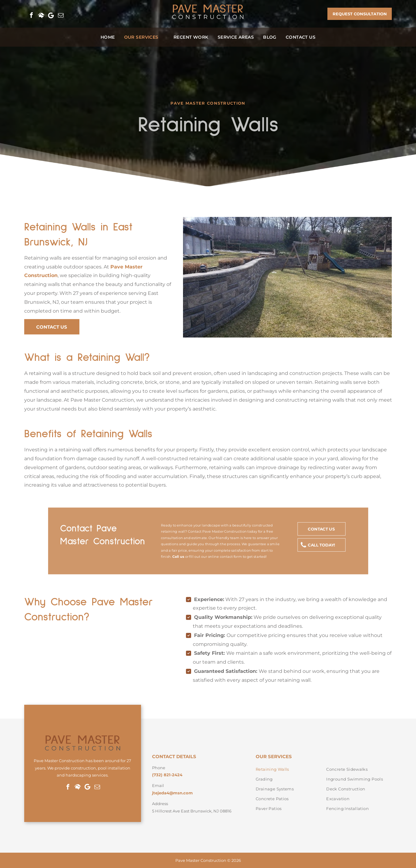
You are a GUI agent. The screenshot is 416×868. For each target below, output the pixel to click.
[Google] (51, 15)
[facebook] (32, 15)
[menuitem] (108, 37)
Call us (178, 557)
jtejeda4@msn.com (172, 793)
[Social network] (41, 15)
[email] (61, 15)
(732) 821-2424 (167, 775)
